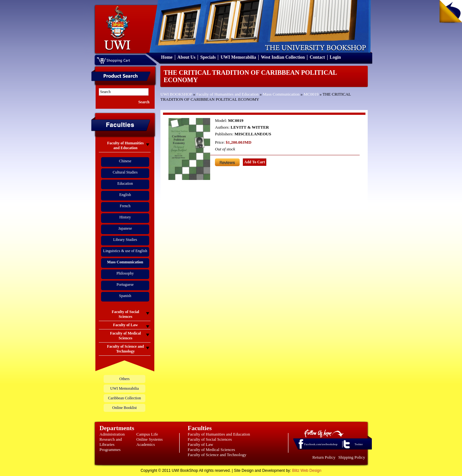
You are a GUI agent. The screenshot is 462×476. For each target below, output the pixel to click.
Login (335, 57)
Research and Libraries (111, 442)
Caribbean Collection (124, 398)
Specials (208, 57)
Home (167, 57)
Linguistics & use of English (125, 251)
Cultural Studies (125, 172)
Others (124, 379)
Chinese (125, 161)
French (125, 206)
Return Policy (324, 457)
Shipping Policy (352, 457)
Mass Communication (281, 94)
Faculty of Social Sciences (210, 439)
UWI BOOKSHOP (176, 94)
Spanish (125, 296)
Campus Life (147, 434)
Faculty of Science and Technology (217, 455)
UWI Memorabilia (238, 57)
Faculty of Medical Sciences (211, 450)
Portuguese (125, 285)
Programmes (110, 450)
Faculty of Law (200, 444)
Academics (146, 444)
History (125, 217)
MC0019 (311, 94)
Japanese (125, 228)
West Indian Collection (283, 57)
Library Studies (125, 240)
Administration (112, 434)
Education (125, 183)
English (125, 195)
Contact (317, 57)
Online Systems (150, 439)
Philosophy (125, 273)
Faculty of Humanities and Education (227, 94)
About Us (186, 57)
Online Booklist (124, 408)
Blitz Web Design (307, 471)
